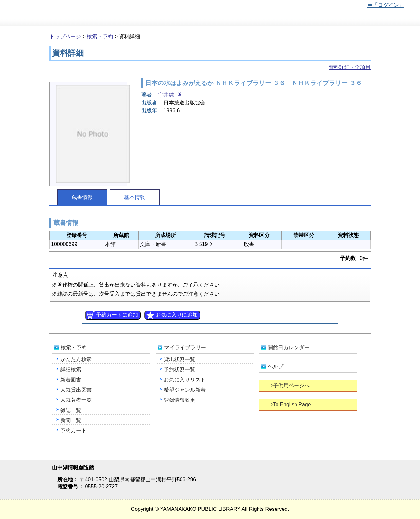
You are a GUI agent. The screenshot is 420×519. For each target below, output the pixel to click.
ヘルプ (276, 367)
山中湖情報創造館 (79, 13)
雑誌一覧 (71, 410)
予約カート (73, 430)
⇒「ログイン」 (385, 5)
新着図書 (71, 380)
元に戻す (320, 6)
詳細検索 (71, 370)
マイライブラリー (185, 348)
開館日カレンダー (289, 348)
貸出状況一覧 (180, 359)
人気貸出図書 (76, 390)
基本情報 (135, 197)
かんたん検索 (76, 359)
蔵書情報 (82, 197)
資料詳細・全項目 (350, 67)
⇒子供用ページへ (289, 386)
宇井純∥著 (170, 95)
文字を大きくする (342, 6)
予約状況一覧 (180, 370)
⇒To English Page (290, 405)
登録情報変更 (180, 400)
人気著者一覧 (76, 400)
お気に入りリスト (185, 380)
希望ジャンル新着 (185, 390)
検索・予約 (100, 37)
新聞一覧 (71, 420)
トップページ (65, 37)
